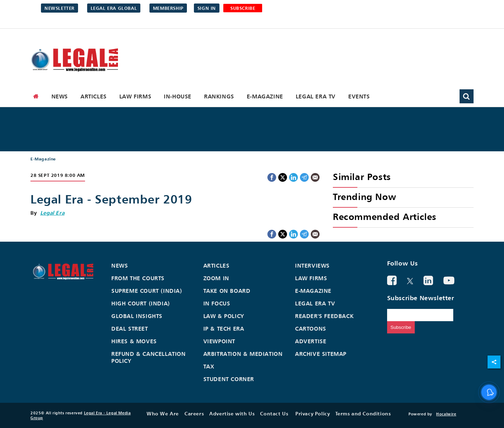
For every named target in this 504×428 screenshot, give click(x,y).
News (60, 96)
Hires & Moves (134, 341)
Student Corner (229, 379)
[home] (36, 96)
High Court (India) (141, 303)
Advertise (311, 341)
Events (359, 96)
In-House (178, 96)
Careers (194, 413)
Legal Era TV (316, 96)
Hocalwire (446, 414)
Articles (94, 96)
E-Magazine (265, 96)
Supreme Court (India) (147, 291)
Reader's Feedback (324, 316)
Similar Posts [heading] (362, 177)
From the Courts (138, 278)
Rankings (219, 96)
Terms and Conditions (363, 413)
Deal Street (130, 329)
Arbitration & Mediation (243, 354)
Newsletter (59, 8)
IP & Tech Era (224, 329)
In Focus (217, 303)
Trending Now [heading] (364, 197)
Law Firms (135, 96)
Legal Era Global (114, 8)
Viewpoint (219, 341)
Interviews (312, 265)
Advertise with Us (232, 413)
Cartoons (311, 329)
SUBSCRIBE (243, 8)
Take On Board (227, 291)
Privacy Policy (313, 413)
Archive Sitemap (321, 354)
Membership (168, 8)
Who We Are (163, 413)
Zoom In (216, 278)
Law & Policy (224, 316)
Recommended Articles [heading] (385, 217)
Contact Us (274, 413)
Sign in (207, 8)
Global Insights (137, 316)
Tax (209, 366)
